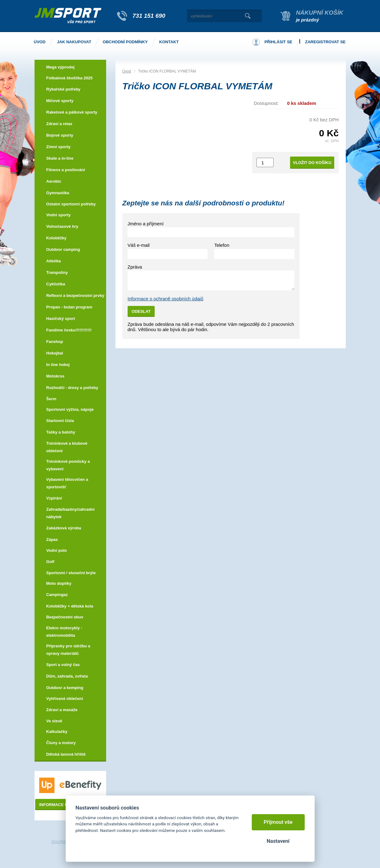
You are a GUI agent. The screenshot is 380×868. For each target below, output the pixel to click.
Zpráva (135, 267)
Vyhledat (248, 16)
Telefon (222, 245)
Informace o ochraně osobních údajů (166, 299)
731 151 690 (149, 16)
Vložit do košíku (312, 163)
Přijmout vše (278, 822)
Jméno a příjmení (146, 224)
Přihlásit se (279, 42)
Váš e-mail (139, 245)
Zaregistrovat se (325, 42)
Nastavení (278, 841)
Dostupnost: (266, 103)
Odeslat (141, 311)
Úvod (127, 71)
